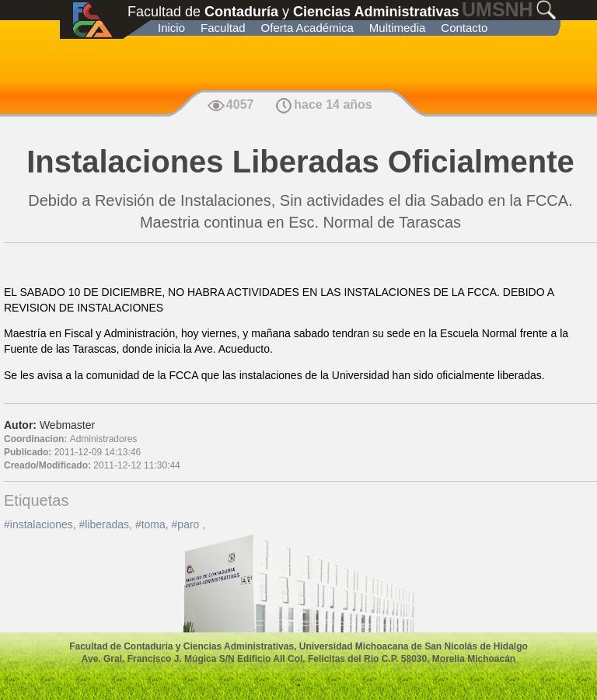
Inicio (171, 28)
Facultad (223, 28)
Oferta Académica (307, 28)
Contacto (464, 28)
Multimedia (398, 28)
